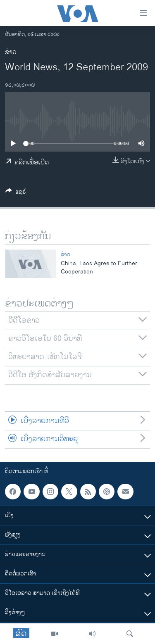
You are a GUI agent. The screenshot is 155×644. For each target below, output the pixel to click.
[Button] (16, 193)
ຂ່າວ (11, 52)
